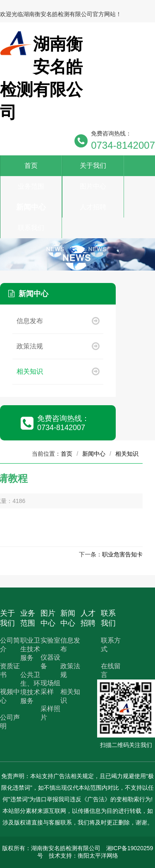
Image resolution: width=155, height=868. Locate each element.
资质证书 (10, 670)
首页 (31, 166)
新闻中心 (31, 207)
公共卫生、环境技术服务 (30, 688)
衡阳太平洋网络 (98, 856)
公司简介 (10, 645)
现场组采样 (50, 687)
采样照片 (50, 713)
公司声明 (10, 722)
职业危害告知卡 (122, 554)
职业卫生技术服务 (30, 649)
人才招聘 (93, 207)
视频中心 (10, 696)
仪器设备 (50, 662)
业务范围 (31, 186)
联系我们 (31, 228)
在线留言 (111, 670)
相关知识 (58, 371)
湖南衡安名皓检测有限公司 (66, 848)
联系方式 (111, 645)
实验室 (50, 640)
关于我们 (93, 166)
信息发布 (58, 321)
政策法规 (58, 346)
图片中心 (93, 186)
